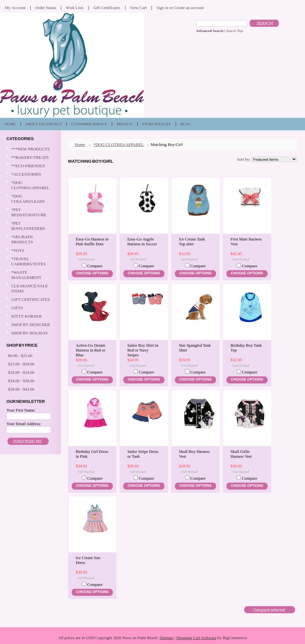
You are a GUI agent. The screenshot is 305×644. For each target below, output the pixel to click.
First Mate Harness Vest (246, 242)
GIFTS (30, 308)
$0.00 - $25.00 (20, 356)
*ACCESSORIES (30, 174)
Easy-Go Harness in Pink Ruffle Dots (92, 242)
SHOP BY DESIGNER (30, 325)
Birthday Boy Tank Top (246, 348)
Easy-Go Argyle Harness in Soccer (142, 242)
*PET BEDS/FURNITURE (30, 212)
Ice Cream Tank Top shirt (192, 242)
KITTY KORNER (27, 316)
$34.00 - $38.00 (21, 381)
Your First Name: (21, 410)
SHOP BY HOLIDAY (30, 333)
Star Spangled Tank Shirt (195, 348)
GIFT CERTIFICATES (30, 299)
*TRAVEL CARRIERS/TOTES (30, 261)
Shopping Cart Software (196, 638)
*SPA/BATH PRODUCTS (22, 239)
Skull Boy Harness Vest (194, 454)
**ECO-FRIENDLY (28, 166)
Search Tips (235, 31)
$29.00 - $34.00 (21, 372)
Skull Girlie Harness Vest (241, 454)
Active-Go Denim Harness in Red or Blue (90, 350)
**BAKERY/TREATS (30, 158)
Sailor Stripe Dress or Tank (143, 454)
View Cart (138, 8)
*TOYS (30, 251)
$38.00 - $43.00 (21, 389)
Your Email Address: (24, 424)
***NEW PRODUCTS (30, 149)
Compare (95, 266)
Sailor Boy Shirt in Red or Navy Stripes (143, 350)
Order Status (46, 8)
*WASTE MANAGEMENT (30, 275)
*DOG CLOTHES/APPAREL (30, 185)
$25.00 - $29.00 (21, 364)
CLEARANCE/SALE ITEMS (30, 288)
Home (80, 144)
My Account (15, 8)
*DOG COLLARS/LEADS (30, 199)
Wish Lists (75, 8)
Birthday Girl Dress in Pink (92, 454)
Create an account (189, 8)
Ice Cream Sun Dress (88, 560)
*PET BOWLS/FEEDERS (30, 226)
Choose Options (92, 273)
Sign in (162, 8)
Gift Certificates (107, 8)
